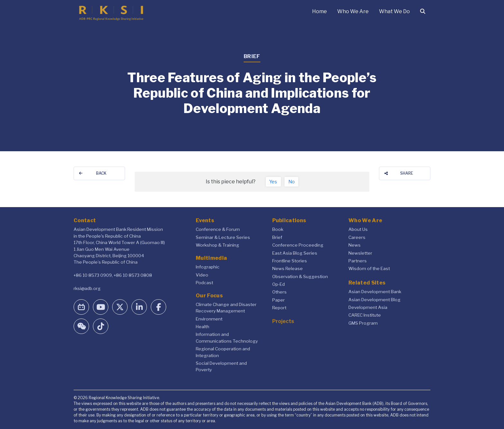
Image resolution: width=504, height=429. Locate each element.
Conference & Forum (218, 229)
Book (278, 229)
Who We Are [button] (353, 11)
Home (319, 11)
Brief (277, 237)
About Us (358, 229)
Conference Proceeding (298, 245)
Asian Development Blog (374, 300)
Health (203, 327)
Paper (279, 300)
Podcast (204, 283)
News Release (288, 268)
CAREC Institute (365, 315)
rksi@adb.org (87, 288)
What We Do (394, 11)
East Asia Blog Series (295, 253)
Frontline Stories (290, 261)
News (355, 245)
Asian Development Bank (375, 292)
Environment (209, 319)
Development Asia (368, 307)
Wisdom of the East (369, 268)
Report (279, 308)
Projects (283, 321)
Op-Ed (279, 284)
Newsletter (360, 253)
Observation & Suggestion (300, 276)
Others (279, 292)
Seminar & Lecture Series (223, 237)
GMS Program (363, 323)
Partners (358, 261)
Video (202, 275)
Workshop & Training (217, 245)
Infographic (208, 267)
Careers (357, 237)
